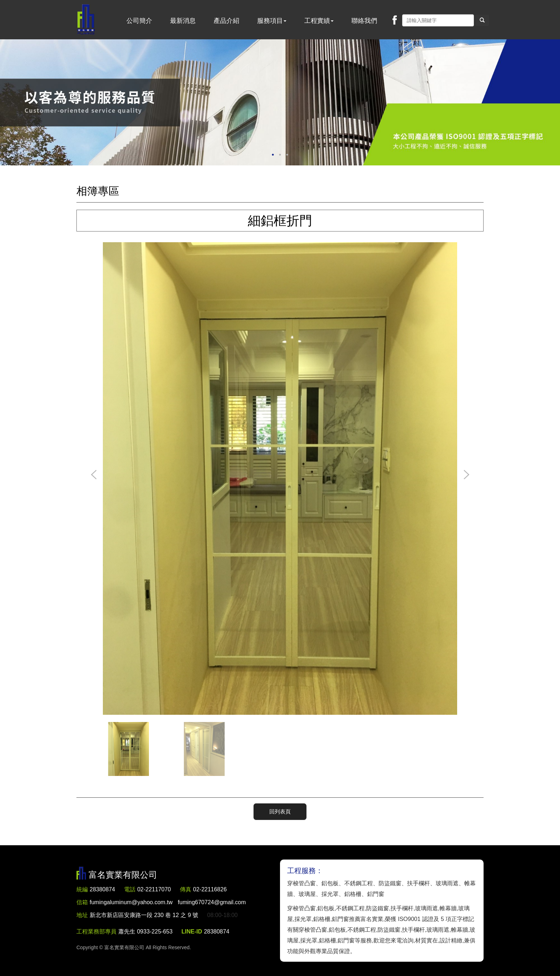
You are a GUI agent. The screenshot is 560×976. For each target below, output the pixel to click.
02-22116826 (210, 889)
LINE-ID (192, 932)
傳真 (186, 889)
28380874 (102, 889)
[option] (280, 102)
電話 (130, 889)
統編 (82, 889)
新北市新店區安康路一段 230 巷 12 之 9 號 (144, 915)
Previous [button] (94, 475)
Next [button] (466, 475)
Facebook (395, 20)
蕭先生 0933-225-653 (145, 932)
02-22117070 (154, 889)
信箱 (82, 902)
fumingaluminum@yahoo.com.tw (168, 902)
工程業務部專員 (96, 932)
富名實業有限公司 (86, 20)
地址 (82, 915)
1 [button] (273, 155)
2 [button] (280, 155)
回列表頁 (280, 811)
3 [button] (287, 155)
